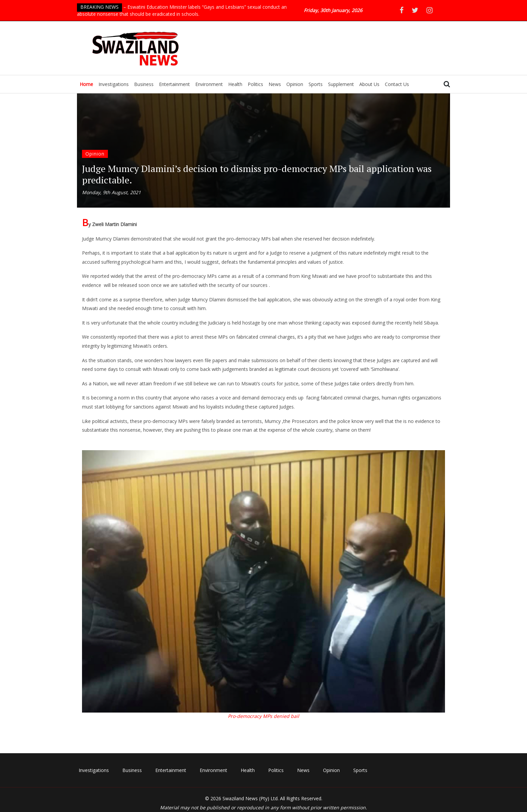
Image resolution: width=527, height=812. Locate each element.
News (275, 84)
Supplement (341, 84)
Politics (255, 84)
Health (235, 84)
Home (86, 84)
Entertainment (174, 84)
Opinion (295, 84)
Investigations (114, 84)
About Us (369, 84)
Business (144, 84)
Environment (209, 84)
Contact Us (397, 84)
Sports (316, 84)
